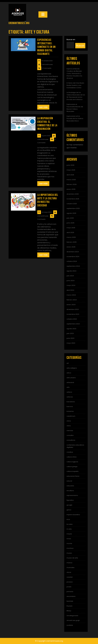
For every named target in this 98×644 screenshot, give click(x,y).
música (69, 563)
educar (69, 481)
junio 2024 (71, 281)
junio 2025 (70, 223)
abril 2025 (70, 232)
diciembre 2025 (73, 194)
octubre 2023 (72, 319)
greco (69, 510)
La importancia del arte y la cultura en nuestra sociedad (48, 200)
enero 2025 (71, 247)
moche (69, 543)
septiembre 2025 (73, 208)
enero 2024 (71, 305)
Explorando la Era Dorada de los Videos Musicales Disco (75, 118)
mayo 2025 (71, 228)
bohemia (70, 411)
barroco (70, 406)
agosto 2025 (71, 213)
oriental (70, 577)
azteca (69, 392)
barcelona (71, 402)
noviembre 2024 (73, 257)
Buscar (80, 46)
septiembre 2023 (73, 324)
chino (69, 426)
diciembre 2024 (73, 252)
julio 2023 (70, 333)
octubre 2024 (72, 261)
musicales (71, 567)
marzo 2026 (71, 180)
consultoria (71, 440)
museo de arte (72, 558)
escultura (70, 491)
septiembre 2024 (73, 266)
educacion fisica (73, 476)
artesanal (70, 382)
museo (69, 553)
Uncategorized (72, 616)
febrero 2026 (72, 184)
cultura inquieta (73, 471)
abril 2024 (70, 290)
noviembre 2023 (73, 314)
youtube (70, 625)
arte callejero (72, 368)
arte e (69, 373)
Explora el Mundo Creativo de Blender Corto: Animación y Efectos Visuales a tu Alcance (74, 73)
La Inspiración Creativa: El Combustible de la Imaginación (47, 124)
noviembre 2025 (73, 199)
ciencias (70, 431)
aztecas (70, 397)
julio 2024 (70, 276)
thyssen (70, 606)
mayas (69, 534)
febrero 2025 (72, 242)
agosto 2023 (71, 329)
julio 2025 (70, 218)
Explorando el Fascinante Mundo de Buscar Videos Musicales (75, 108)
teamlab (70, 601)
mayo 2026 (71, 170)
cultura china (72, 457)
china (69, 421)
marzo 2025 (71, 237)
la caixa (70, 524)
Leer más (43, 107)
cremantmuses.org (19, 23)
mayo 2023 (71, 343)
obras (69, 572)
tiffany (69, 611)
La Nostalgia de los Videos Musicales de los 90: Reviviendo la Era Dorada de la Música (76, 96)
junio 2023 (70, 338)
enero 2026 (71, 189)
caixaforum (71, 416)
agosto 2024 (71, 271)
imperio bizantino (73, 515)
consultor (70, 435)
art (68, 363)
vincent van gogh (73, 620)
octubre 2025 (72, 204)
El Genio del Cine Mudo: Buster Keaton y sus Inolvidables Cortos (75, 85)
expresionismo (72, 495)
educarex (70, 486)
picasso (70, 582)
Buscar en (71, 39)
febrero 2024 (72, 300)
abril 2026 (70, 175)
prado (69, 587)
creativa (70, 452)
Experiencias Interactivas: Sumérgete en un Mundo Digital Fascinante (46, 47)
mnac (69, 539)
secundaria (71, 596)
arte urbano (71, 378)
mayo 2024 (71, 285)
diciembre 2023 (73, 309)
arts (68, 387)
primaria (70, 592)
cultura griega (72, 467)
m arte (69, 529)
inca (68, 519)
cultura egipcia (72, 462)
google (69, 505)
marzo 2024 (71, 295)
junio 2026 (70, 165)
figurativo (70, 500)
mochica (70, 548)
